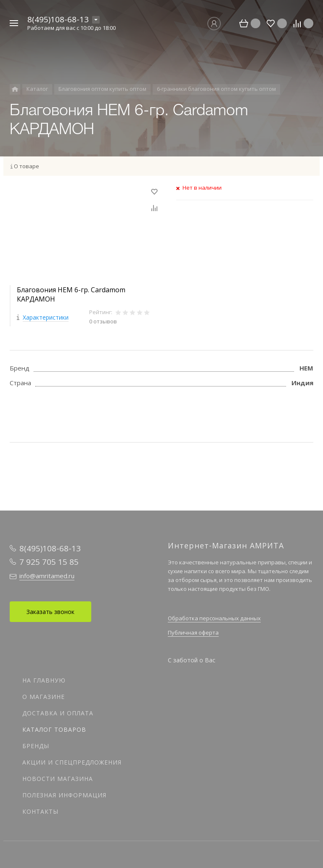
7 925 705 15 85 (49, 562)
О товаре (26, 166)
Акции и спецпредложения (72, 762)
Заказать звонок (50, 612)
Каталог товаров (54, 729)
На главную (44, 680)
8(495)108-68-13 (58, 19)
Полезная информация (64, 795)
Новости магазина (58, 779)
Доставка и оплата (58, 713)
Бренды (36, 746)
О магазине (44, 697)
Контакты (40, 811)
